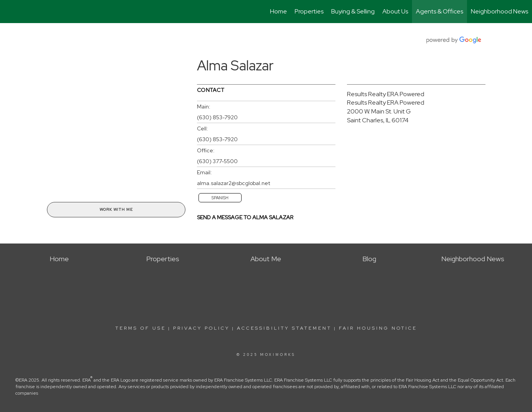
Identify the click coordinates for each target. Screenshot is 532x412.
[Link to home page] (10, 12)
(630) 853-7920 (217, 117)
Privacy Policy (201, 328)
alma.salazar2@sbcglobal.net (233, 183)
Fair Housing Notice (378, 328)
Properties (309, 11)
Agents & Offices (439, 11)
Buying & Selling (353, 11)
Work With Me (116, 209)
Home (279, 11)
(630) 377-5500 (217, 161)
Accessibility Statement (284, 328)
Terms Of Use (141, 328)
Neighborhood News (499, 11)
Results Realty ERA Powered (386, 94)
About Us (395, 11)
